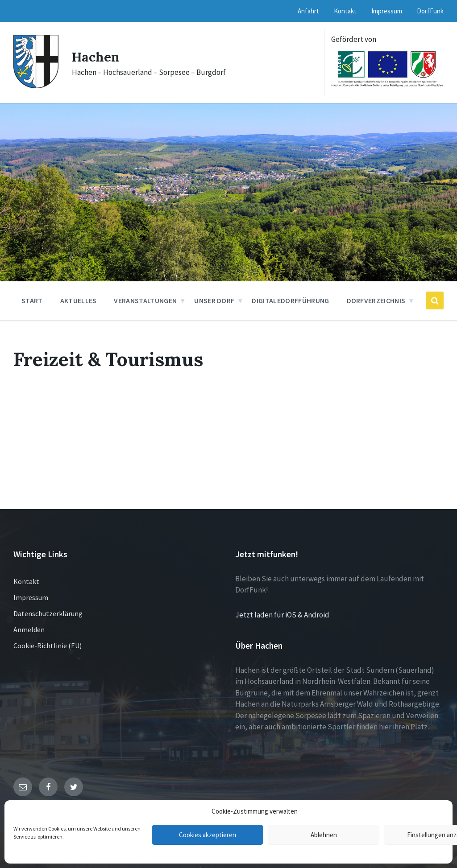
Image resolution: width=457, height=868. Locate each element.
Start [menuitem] (32, 300)
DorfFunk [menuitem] (430, 11)
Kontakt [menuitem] (345, 11)
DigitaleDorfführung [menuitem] (290, 300)
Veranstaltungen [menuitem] (145, 300)
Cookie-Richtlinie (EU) (48, 646)
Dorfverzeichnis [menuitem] (376, 300)
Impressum (31, 597)
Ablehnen (324, 835)
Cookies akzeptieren (208, 835)
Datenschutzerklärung (48, 613)
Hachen (96, 57)
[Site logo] (36, 86)
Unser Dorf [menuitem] (214, 300)
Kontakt (26, 581)
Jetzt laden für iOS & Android (282, 615)
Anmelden (29, 629)
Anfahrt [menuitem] (308, 11)
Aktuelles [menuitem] (79, 300)
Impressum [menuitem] (387, 11)
